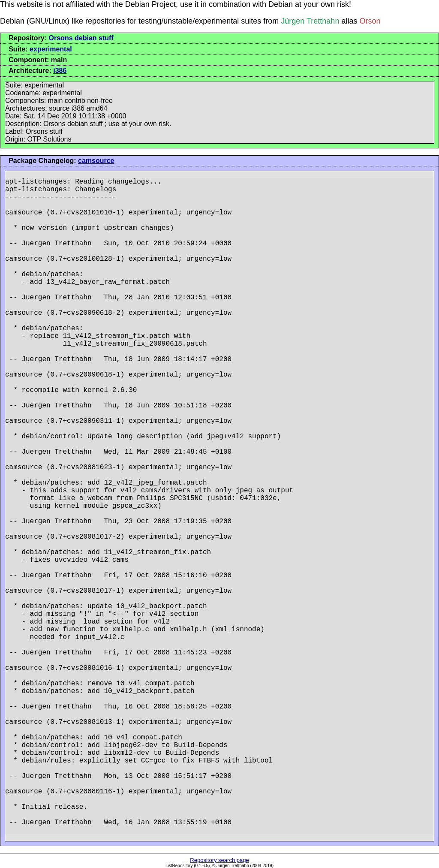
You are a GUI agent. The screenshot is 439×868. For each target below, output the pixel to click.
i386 (60, 71)
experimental (51, 49)
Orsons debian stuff (81, 38)
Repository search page (219, 860)
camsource (96, 161)
